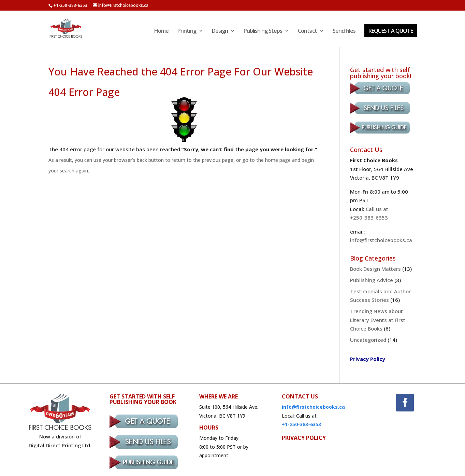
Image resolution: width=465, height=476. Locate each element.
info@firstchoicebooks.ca (381, 240)
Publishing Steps (263, 31)
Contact (307, 31)
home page (278, 160)
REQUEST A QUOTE (391, 31)
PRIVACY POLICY (304, 438)
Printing (187, 31)
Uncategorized (368, 340)
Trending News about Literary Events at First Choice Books (378, 320)
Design (220, 31)
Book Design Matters (375, 269)
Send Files (344, 31)
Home (161, 31)
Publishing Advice (372, 280)
